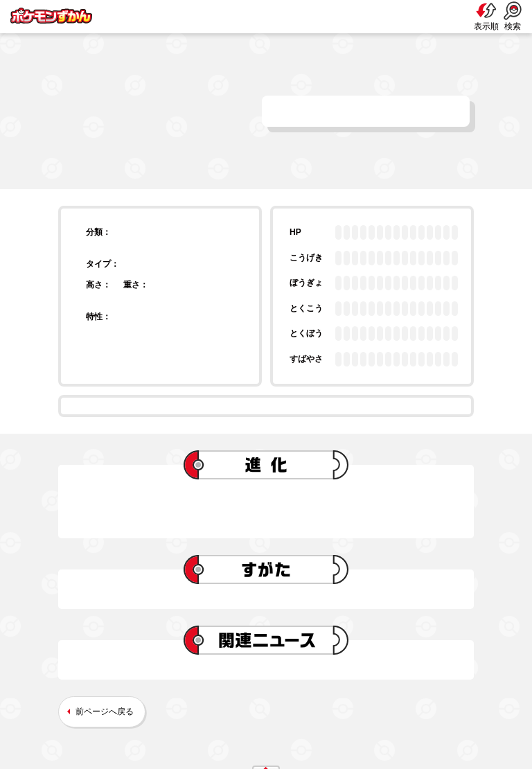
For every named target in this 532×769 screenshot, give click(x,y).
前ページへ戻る (105, 711)
